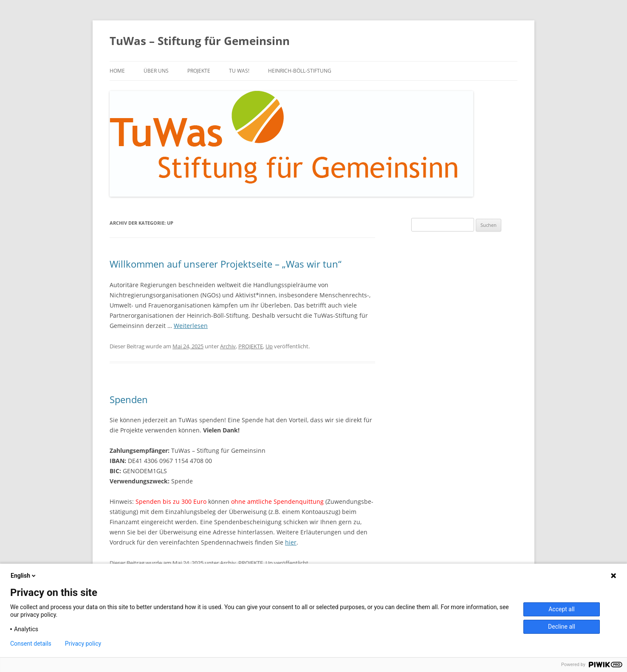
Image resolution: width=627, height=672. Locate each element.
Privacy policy (83, 644)
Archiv (228, 346)
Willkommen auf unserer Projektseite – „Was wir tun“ (226, 264)
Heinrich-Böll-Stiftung (300, 71)
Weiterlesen (191, 326)
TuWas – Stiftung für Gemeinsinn (200, 41)
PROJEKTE (199, 71)
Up (269, 346)
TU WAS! (239, 71)
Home (117, 71)
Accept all (562, 609)
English (24, 576)
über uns (156, 71)
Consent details (31, 644)
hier (291, 542)
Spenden (129, 399)
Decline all (562, 627)
